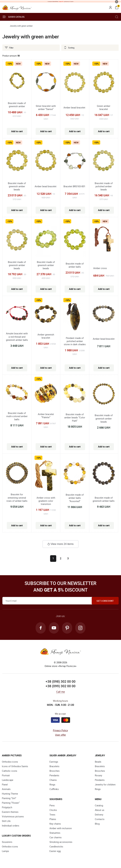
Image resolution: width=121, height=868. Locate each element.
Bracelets (54, 766)
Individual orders (11, 826)
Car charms (56, 837)
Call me (60, 692)
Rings (52, 784)
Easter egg (55, 851)
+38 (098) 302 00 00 (60, 681)
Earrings (54, 762)
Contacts (100, 819)
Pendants (54, 775)
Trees (52, 815)
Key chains (55, 824)
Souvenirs (7, 842)
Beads (98, 762)
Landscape (8, 780)
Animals (6, 789)
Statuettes (55, 833)
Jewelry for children (105, 784)
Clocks (53, 810)
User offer (61, 735)
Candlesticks (56, 846)
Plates (53, 819)
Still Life (6, 821)
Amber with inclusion (61, 828)
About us (100, 810)
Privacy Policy (60, 730)
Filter (9, 48)
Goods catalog (13, 17)
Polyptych (7, 807)
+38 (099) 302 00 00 (60, 686)
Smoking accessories (61, 842)
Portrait (6, 775)
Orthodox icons (10, 762)
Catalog (99, 805)
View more (60, 544)
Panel (5, 784)
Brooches (55, 771)
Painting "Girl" (9, 798)
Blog (97, 824)
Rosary (98, 775)
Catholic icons (10, 771)
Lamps (5, 851)
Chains (53, 780)
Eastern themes (10, 812)
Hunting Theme (10, 794)
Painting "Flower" (11, 803)
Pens (52, 805)
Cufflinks (54, 789)
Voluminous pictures (13, 816)
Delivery (99, 815)
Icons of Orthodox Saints (15, 766)
